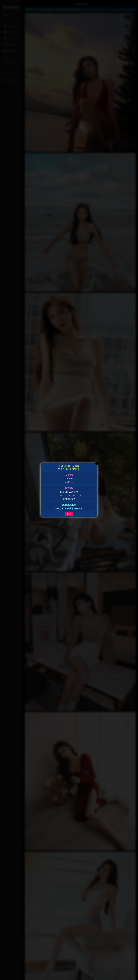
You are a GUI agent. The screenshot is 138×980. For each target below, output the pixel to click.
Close (97, 464)
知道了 (69, 514)
